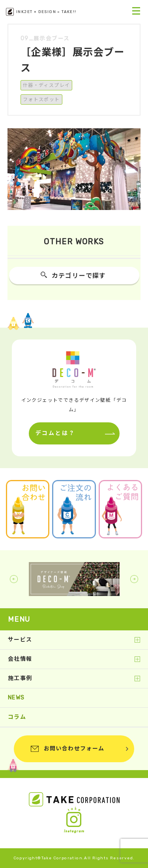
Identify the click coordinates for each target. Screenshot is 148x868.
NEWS (16, 698)
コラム (17, 717)
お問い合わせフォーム (74, 749)
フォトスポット (41, 99)
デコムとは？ (55, 433)
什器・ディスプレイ (47, 85)
